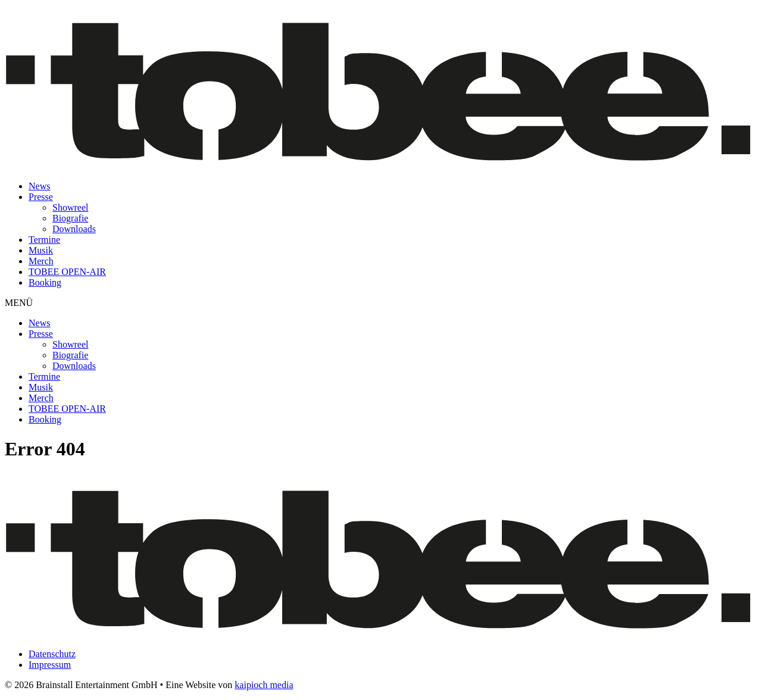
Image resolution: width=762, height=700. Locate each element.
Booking (45, 282)
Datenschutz (52, 654)
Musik (41, 250)
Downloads (74, 229)
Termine (44, 240)
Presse (41, 197)
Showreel (70, 207)
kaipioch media (264, 685)
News (39, 186)
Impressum (50, 665)
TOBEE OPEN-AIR (67, 272)
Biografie (70, 218)
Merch (41, 261)
